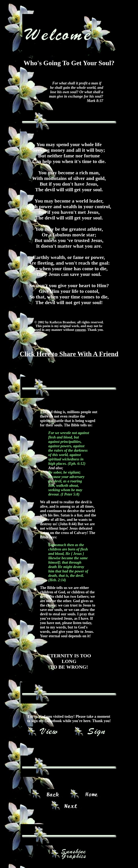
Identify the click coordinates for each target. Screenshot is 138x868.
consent (80, 330)
